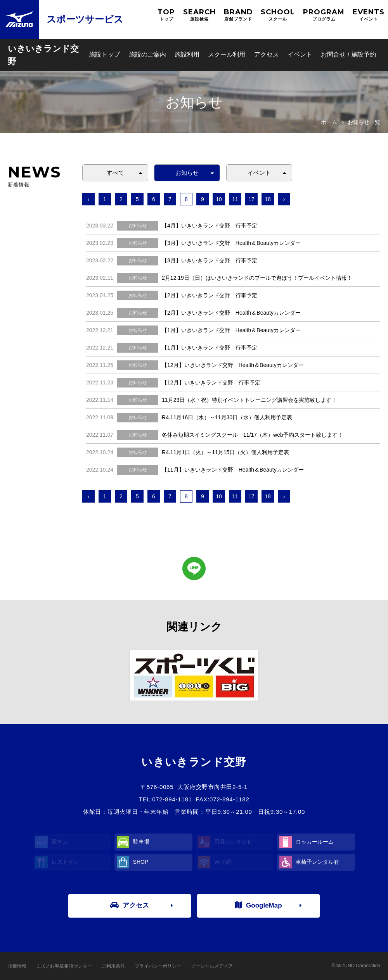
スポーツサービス (85, 19)
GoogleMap (258, 905)
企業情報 (17, 966)
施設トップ (104, 54)
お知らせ (187, 173)
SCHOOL (278, 15)
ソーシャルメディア (212, 966)
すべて (115, 173)
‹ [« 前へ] (89, 199)
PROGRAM (324, 15)
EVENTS (369, 15)
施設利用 (187, 54)
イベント (300, 54)
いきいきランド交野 (43, 55)
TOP (166, 15)
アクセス (267, 54)
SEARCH (199, 15)
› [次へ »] (284, 199)
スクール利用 (227, 54)
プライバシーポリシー (158, 966)
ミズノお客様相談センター (64, 966)
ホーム (329, 122)
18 (268, 199)
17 (251, 199)
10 (219, 199)
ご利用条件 (113, 966)
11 (235, 199)
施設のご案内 (147, 54)
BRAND (238, 15)
